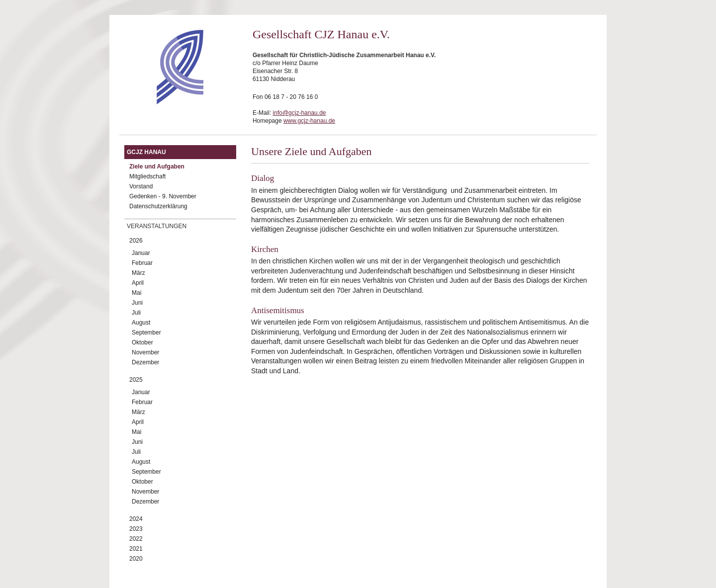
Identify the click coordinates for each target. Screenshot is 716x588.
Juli (136, 313)
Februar (142, 263)
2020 (136, 559)
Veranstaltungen (157, 226)
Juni (137, 303)
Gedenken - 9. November (163, 196)
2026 (136, 241)
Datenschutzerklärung (158, 206)
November (145, 352)
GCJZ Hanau (146, 152)
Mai (136, 293)
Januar (141, 253)
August (141, 323)
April (138, 283)
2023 (136, 529)
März (138, 273)
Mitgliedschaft (147, 176)
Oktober (142, 342)
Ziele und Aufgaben (157, 167)
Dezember (145, 362)
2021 (136, 549)
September (146, 333)
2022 (136, 539)
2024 (136, 519)
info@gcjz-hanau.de (300, 113)
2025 (136, 380)
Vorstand (141, 186)
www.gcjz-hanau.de (309, 121)
